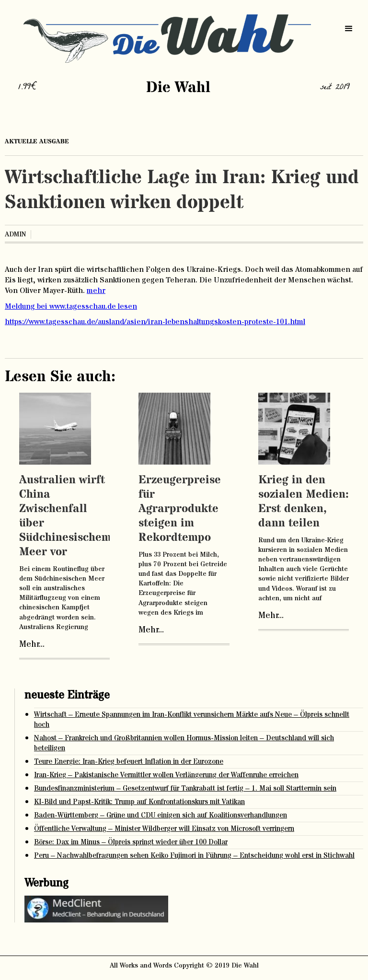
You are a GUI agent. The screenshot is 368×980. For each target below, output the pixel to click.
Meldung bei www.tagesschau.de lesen (71, 306)
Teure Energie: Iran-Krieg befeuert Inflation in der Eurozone (129, 762)
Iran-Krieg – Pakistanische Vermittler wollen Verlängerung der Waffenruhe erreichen (166, 775)
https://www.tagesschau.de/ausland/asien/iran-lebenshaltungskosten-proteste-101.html (155, 322)
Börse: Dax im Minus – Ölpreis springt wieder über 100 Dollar (131, 842)
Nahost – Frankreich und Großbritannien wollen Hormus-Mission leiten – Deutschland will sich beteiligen (184, 743)
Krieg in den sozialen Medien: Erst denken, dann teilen (304, 502)
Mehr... (32, 644)
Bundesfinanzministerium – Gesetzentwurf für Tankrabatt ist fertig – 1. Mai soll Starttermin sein (185, 788)
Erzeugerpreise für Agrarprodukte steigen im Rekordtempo (180, 509)
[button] (349, 29)
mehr (96, 291)
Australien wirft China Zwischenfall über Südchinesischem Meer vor (65, 516)
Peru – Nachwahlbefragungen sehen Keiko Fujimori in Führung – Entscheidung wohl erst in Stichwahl (194, 856)
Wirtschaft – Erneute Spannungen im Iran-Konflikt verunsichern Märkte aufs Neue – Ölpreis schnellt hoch (192, 720)
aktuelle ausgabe (37, 141)
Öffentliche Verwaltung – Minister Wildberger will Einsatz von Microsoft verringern (164, 829)
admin (15, 234)
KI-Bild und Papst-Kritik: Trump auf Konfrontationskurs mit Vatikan (139, 802)
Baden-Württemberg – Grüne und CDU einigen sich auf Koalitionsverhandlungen (161, 815)
